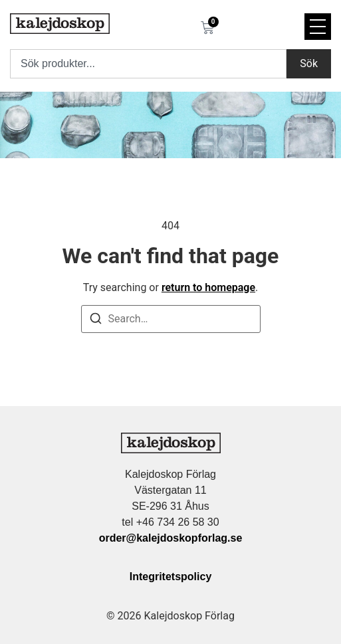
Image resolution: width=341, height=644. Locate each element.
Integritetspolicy (171, 577)
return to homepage (208, 287)
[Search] (96, 321)
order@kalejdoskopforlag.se (171, 538)
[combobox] (148, 64)
